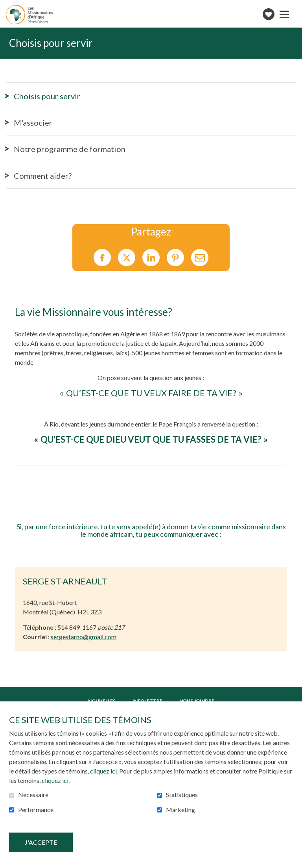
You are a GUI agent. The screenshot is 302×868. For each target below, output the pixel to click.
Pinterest (175, 258)
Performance (36, 810)
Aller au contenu (6, 6)
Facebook (102, 258)
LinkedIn (151, 258)
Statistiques (182, 795)
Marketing (180, 810)
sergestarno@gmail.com (84, 637)
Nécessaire (33, 795)
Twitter (127, 258)
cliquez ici (103, 771)
